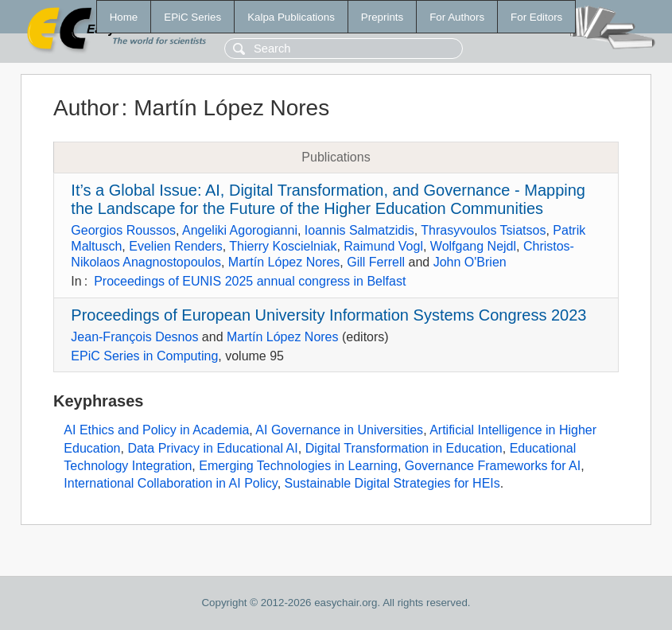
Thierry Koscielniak (283, 246)
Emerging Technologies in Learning (298, 466)
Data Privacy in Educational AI (212, 448)
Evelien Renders (175, 246)
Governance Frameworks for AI (493, 466)
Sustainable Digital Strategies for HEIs (392, 483)
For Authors (457, 17)
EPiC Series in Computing (144, 356)
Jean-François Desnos (134, 337)
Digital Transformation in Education (404, 448)
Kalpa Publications (291, 17)
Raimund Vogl (383, 246)
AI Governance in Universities (339, 430)
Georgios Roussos (123, 230)
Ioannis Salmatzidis (359, 230)
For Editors (536, 17)
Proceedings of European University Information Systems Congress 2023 (328, 315)
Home (124, 17)
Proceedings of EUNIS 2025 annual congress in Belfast (250, 281)
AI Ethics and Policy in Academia (156, 430)
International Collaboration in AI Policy (170, 483)
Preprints (382, 17)
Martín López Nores (284, 262)
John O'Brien (470, 262)
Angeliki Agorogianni (240, 230)
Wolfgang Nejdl (473, 246)
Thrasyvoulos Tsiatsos (483, 230)
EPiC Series (192, 17)
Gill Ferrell (376, 262)
